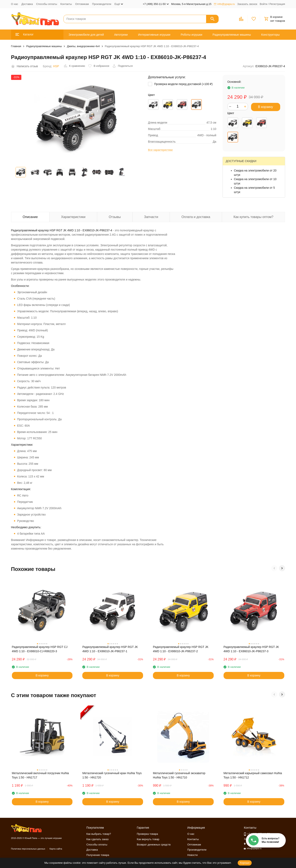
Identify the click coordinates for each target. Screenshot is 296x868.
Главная (16, 46)
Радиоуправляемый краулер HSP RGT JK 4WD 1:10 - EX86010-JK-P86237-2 (181, 649)
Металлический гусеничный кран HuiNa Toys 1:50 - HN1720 (112, 775)
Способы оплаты (47, 4)
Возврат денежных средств (154, 845)
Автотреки (121, 35)
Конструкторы (271, 35)
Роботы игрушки (191, 35)
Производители (102, 4)
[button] (274, 568)
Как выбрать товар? (99, 834)
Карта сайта (56, 849)
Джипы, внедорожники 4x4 (83, 46)
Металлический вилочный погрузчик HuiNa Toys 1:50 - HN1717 (40, 775)
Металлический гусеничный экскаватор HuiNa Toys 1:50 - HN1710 (179, 775)
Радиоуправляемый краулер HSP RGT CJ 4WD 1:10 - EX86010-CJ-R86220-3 (40, 649)
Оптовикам (82, 4)
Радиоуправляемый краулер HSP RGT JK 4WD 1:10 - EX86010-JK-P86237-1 (110, 649)
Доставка (27, 4)
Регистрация (277, 4)
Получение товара (98, 855)
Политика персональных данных (28, 849)
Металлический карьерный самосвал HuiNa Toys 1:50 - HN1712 (253, 775)
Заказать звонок (247, 4)
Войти (263, 4)
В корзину (266, 107)
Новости (192, 855)
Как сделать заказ (98, 839)
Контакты (66, 4)
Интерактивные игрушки (154, 35)
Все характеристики (160, 150)
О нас (15, 4)
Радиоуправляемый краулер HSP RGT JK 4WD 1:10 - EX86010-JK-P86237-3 (251, 649)
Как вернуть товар (148, 839)
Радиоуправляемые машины (232, 35)
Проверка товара (147, 834)
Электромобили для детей (86, 35)
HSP (56, 66)
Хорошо (245, 863)
